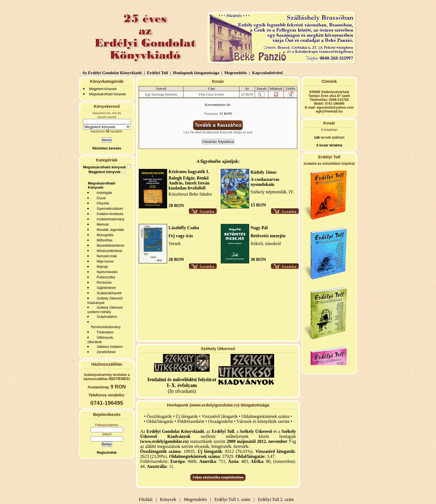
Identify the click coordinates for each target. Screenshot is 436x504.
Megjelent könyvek (103, 89)
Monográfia (104, 235)
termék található (332, 138)
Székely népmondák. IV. (272, 192)
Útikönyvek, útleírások (101, 340)
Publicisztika (105, 277)
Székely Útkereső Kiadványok (105, 301)
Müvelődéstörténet (109, 246)
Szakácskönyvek (108, 293)
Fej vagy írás (181, 236)
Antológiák (103, 193)
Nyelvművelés (106, 272)
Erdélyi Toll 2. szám (277, 499)
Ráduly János (263, 172)
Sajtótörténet (105, 288)
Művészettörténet (109, 251)
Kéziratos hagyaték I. (189, 172)
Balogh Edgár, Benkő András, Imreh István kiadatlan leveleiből (189, 183)
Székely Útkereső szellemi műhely (105, 310)
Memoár (102, 224)
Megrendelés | (237, 73)
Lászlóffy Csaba (184, 228)
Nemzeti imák (106, 256)
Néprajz (101, 267)
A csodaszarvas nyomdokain (265, 182)
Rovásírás (103, 283)
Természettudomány (105, 327)
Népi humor (104, 261)
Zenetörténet (105, 352)
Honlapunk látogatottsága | (197, 73)
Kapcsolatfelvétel (268, 73)
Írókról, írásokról (266, 244)
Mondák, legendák (109, 230)
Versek (175, 244)
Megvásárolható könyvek (107, 94)
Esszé (100, 198)
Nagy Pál (259, 228)
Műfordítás (104, 240)
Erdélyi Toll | (158, 73)
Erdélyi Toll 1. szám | (233, 499)
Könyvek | (169, 499)
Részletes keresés (107, 148)
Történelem (104, 332)
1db (317, 138)
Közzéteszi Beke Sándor (190, 194)
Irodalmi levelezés (109, 214)
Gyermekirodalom (109, 209)
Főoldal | (148, 499)
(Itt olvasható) (182, 385)
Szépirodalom (106, 317)
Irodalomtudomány (110, 219)
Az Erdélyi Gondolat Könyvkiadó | (114, 73)
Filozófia (102, 203)
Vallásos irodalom (109, 347)
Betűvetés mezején (268, 236)
